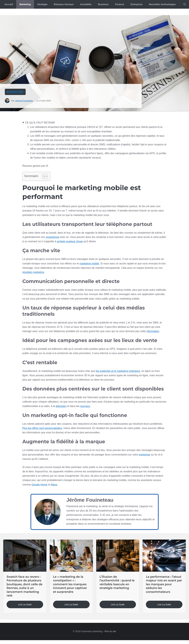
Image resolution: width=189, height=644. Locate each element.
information (153, 331)
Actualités (86, 4)
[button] (185, 4)
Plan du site (110, 631)
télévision (61, 406)
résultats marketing (33, 272)
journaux (85, 406)
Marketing (25, 4)
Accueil (9, 4)
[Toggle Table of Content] (43, 176)
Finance (120, 4)
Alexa (54, 485)
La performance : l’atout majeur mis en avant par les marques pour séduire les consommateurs (164, 584)
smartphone (52, 237)
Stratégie (42, 4)
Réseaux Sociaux (64, 4)
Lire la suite (25, 604)
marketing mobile (89, 264)
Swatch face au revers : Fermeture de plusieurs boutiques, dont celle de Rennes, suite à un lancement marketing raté (25, 586)
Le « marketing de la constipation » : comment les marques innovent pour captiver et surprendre (70, 584)
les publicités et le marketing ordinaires (118, 371)
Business (103, 4)
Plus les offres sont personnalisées (42, 428)
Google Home (39, 485)
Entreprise (137, 4)
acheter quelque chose (70, 241)
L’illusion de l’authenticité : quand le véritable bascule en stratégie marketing (117, 582)
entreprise (145, 455)
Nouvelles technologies (162, 4)
